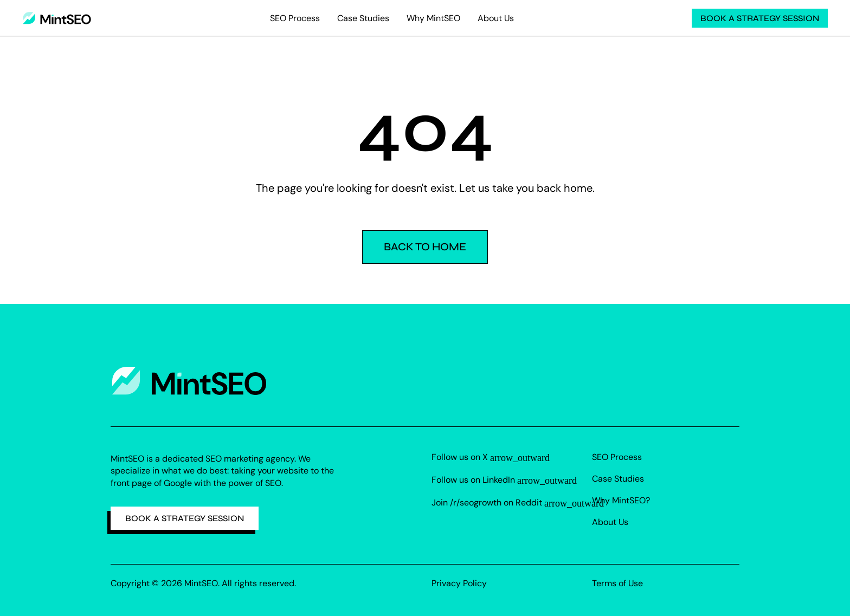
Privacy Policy (459, 583)
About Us (496, 18)
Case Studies (363, 18)
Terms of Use (617, 583)
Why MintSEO (433, 18)
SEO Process (295, 18)
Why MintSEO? (621, 500)
